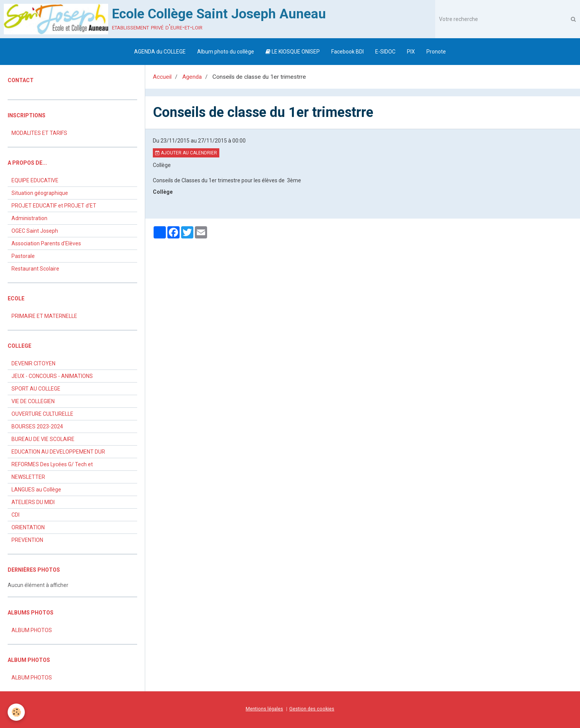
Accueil (162, 77)
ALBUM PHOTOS (32, 630)
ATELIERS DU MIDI (33, 502)
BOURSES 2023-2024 (37, 426)
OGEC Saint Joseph (35, 231)
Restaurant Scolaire (35, 269)
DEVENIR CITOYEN (33, 363)
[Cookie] (16, 712)
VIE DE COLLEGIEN (33, 401)
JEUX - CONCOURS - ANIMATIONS (52, 376)
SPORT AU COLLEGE (36, 389)
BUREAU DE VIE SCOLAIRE (43, 439)
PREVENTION (27, 540)
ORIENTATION (28, 527)
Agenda (192, 77)
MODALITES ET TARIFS (39, 133)
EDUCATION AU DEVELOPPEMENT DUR (58, 452)
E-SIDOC (385, 52)
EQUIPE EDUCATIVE (35, 180)
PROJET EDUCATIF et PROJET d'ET (54, 206)
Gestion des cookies (312, 709)
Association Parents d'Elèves (46, 243)
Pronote (436, 52)
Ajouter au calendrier (186, 153)
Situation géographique (40, 193)
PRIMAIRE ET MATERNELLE (44, 316)
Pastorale (23, 256)
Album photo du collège (226, 52)
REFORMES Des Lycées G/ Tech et (52, 464)
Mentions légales (264, 709)
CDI (15, 515)
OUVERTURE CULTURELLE (42, 414)
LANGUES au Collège (36, 490)
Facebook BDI (348, 52)
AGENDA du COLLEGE (160, 52)
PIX (411, 52)
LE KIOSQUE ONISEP (293, 52)
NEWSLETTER (28, 477)
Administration (29, 218)
